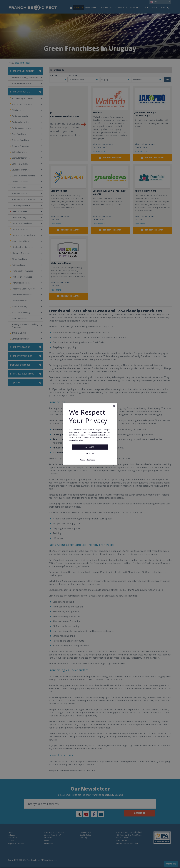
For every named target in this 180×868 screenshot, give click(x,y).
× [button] (114, 406)
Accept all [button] (90, 447)
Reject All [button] (90, 454)
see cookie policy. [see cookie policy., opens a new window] (76, 440)
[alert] (90, 434)
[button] (90, 460)
